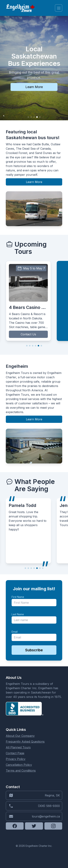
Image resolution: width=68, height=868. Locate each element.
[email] (34, 637)
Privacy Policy (16, 759)
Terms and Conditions (21, 771)
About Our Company (20, 736)
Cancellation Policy (19, 765)
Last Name (18, 614)
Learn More (34, 87)
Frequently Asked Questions (25, 742)
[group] (28, 301)
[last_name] (34, 620)
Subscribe (34, 650)
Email (15, 632)
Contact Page (15, 753)
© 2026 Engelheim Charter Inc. (34, 846)
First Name (18, 597)
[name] (34, 603)
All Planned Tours (18, 747)
